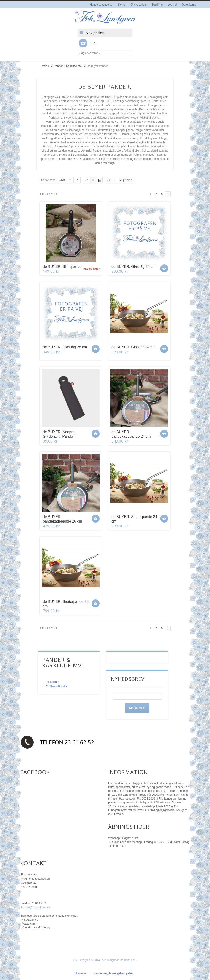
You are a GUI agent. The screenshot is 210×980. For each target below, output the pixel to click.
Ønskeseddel (139, 5)
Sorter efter (48, 180)
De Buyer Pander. (57, 687)
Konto (122, 5)
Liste (99, 180)
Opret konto (189, 5)
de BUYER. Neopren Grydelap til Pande (60, 434)
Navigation (95, 33)
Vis (109, 180)
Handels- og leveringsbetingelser (114, 973)
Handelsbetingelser (102, 5)
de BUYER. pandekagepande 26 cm (62, 519)
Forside (44, 66)
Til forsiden (81, 973)
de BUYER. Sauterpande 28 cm (66, 604)
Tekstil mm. (53, 682)
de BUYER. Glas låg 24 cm (133, 267)
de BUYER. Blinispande (62, 267)
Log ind (172, 5)
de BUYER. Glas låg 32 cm (133, 347)
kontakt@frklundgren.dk (36, 908)
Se (86, 180)
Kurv (87, 43)
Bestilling (157, 5)
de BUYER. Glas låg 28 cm (65, 347)
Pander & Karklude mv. (68, 66)
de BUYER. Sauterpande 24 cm (134, 519)
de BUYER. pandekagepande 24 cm (131, 434)
